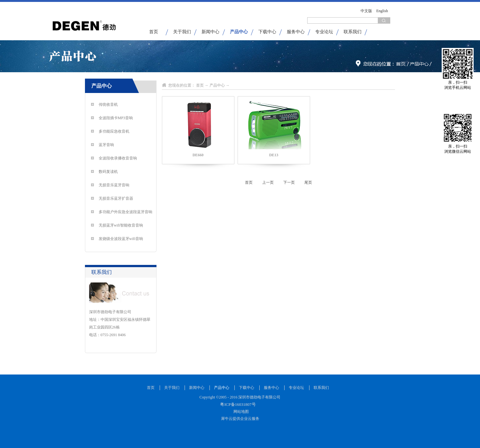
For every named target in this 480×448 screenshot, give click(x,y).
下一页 (289, 182)
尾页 (308, 182)
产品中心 (217, 85)
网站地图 (240, 412)
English (382, 11)
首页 (154, 32)
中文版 (366, 11)
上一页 (268, 182)
